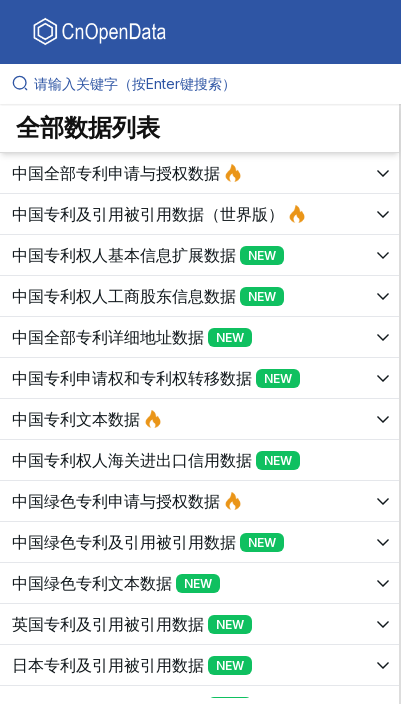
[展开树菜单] (199, 173)
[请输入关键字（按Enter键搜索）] (208, 84)
